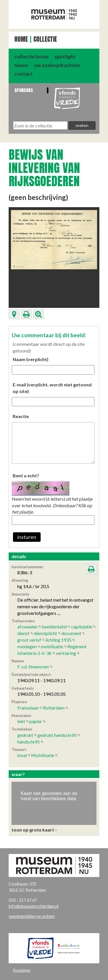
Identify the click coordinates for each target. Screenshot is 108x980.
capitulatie (82, 627)
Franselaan (28, 708)
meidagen (27, 646)
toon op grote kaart (33, 830)
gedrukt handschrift (57, 735)
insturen (27, 537)
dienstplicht (45, 633)
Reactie (21, 416)
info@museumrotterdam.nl (34, 906)
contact (24, 74)
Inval (22, 755)
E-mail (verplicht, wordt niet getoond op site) (52, 388)
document (71, 633)
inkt (21, 721)
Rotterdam (54, 708)
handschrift (29, 742)
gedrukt (25, 735)
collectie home (32, 57)
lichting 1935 (58, 640)
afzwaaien (27, 627)
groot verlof (29, 640)
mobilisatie (52, 646)
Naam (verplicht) (31, 359)
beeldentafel (54, 627)
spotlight (65, 57)
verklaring (66, 653)
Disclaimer (22, 970)
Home (21, 39)
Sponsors (24, 90)
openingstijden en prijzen (32, 916)
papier (36, 721)
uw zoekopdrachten (57, 65)
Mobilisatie (43, 755)
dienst (23, 633)
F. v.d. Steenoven (33, 667)
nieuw (21, 65)
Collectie (45, 39)
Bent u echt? (26, 475)
